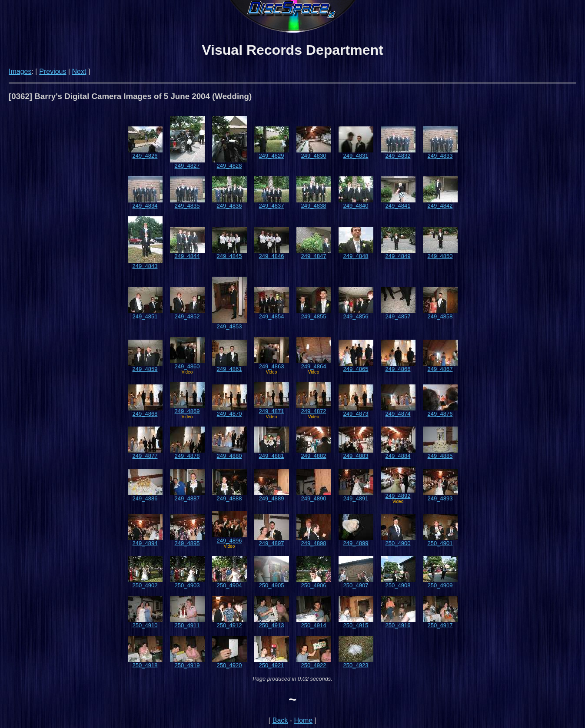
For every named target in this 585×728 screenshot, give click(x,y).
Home (304, 720)
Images (20, 71)
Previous (53, 71)
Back (280, 720)
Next (79, 71)
